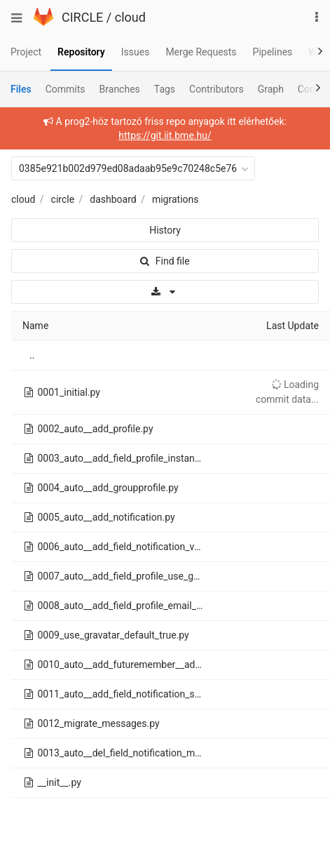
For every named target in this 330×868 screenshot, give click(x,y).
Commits (66, 89)
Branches (120, 89)
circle (63, 199)
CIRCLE (82, 17)
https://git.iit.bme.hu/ (165, 135)
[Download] (165, 292)
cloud (130, 17)
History (165, 230)
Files (21, 89)
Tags (165, 89)
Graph (271, 89)
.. (32, 355)
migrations (176, 199)
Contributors (216, 89)
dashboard (113, 199)
